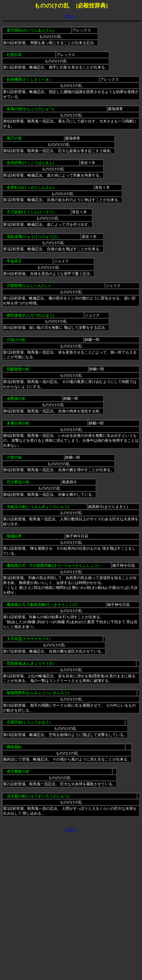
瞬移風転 (14, 747)
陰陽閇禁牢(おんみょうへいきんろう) (38, 693)
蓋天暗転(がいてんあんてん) (30, 30)
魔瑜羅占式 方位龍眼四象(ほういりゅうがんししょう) (53, 565)
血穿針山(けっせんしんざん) (30, 187)
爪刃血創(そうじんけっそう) (30, 212)
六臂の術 (14, 457)
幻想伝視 (14, 55)
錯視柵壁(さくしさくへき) (29, 79)
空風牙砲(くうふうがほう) (29, 722)
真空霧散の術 (18, 771)
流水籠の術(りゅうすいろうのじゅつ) (38, 796)
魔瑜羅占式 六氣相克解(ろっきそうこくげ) (42, 605)
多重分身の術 (18, 423)
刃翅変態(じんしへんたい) (29, 286)
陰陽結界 (14, 536)
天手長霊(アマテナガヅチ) (29, 639)
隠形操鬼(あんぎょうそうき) (30, 663)
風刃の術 (14, 138)
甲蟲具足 (14, 261)
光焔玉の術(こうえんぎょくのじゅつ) (38, 507)
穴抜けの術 (16, 340)
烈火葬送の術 (18, 482)
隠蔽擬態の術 (18, 369)
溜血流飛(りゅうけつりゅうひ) (32, 237)
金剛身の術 (16, 398)
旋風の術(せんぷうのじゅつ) (30, 109)
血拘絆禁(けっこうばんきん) (30, 163)
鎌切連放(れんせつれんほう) (30, 315)
